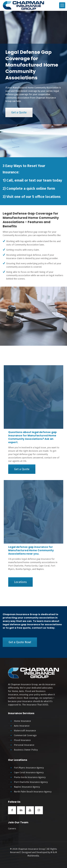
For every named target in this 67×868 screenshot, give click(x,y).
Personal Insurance (24, 745)
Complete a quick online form (31, 188)
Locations (20, 582)
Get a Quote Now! (20, 642)
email (19, 180)
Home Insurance (22, 721)
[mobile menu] (62, 5)
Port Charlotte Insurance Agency (31, 782)
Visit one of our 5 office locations (33, 197)
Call (10, 180)
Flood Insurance (22, 740)
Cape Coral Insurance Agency (29, 772)
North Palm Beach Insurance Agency (33, 792)
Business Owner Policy (26, 750)
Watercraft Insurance (25, 731)
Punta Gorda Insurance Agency (30, 777)
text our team (40, 180)
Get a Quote (19, 112)
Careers (12, 829)
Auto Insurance (22, 726)
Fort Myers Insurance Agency (29, 768)
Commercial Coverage (25, 735)
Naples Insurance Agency (27, 787)
